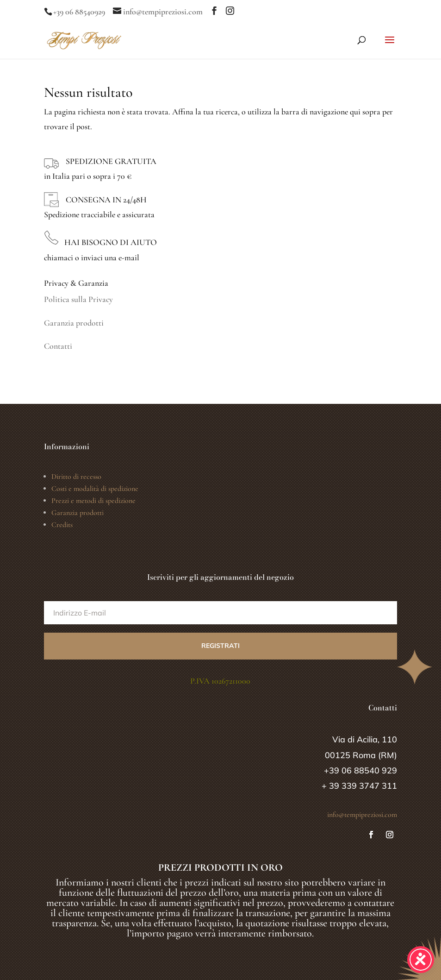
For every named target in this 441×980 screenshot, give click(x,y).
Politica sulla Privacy (78, 299)
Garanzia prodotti (74, 323)
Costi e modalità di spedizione (95, 489)
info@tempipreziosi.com (362, 815)
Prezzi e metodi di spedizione (93, 501)
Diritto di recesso (76, 477)
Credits (62, 525)
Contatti (58, 346)
